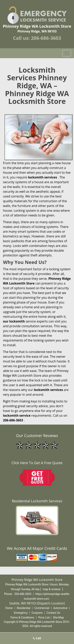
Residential (24, 608)
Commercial (42, 608)
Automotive (60, 608)
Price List (44, 617)
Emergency (21, 613)
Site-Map (59, 617)
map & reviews (52, 589)
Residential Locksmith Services (37, 501)
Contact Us (53, 613)
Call (37, 638)
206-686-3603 (46, 38)
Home (9, 608)
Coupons (37, 613)
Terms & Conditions (22, 617)
